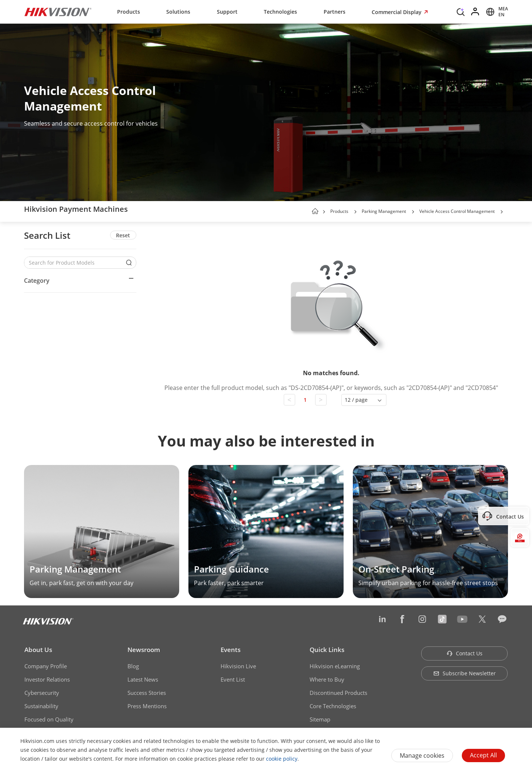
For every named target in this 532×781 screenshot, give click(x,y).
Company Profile (46, 666)
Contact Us (465, 653)
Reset (123, 235)
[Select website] (496, 12)
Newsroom (144, 650)
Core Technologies (333, 706)
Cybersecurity (42, 693)
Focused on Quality (49, 719)
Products (129, 12)
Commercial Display (397, 12)
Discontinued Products (338, 693)
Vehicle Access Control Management (457, 211)
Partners (335, 12)
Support (227, 12)
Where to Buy (327, 679)
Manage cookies (422, 755)
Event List (233, 679)
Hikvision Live (238, 666)
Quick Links (327, 650)
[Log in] (475, 12)
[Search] (461, 11)
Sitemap (320, 719)
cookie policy (282, 759)
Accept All (483, 755)
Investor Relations (47, 679)
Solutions (178, 12)
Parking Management (384, 211)
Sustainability (41, 706)
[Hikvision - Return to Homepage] (58, 12)
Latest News (143, 679)
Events (231, 650)
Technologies (280, 12)
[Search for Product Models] (75, 263)
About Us (38, 650)
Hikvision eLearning (335, 666)
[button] (355, 212)
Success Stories (147, 693)
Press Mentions (147, 706)
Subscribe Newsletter (465, 673)
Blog (133, 666)
